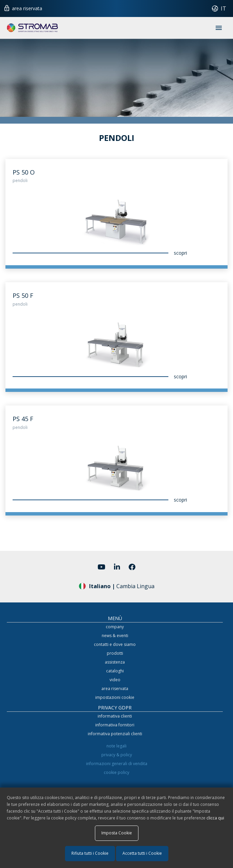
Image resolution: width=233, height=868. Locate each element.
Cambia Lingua (117, 586)
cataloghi (115, 671)
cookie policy (116, 772)
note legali (116, 746)
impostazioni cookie (115, 697)
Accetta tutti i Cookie (142, 853)
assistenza (115, 662)
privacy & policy (117, 755)
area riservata (23, 7)
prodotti (115, 653)
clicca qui (215, 818)
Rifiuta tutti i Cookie (90, 853)
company (115, 627)
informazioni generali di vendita (117, 764)
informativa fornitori (115, 725)
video (115, 680)
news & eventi (115, 636)
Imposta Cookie (117, 833)
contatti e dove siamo (115, 644)
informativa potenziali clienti (115, 734)
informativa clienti (115, 716)
